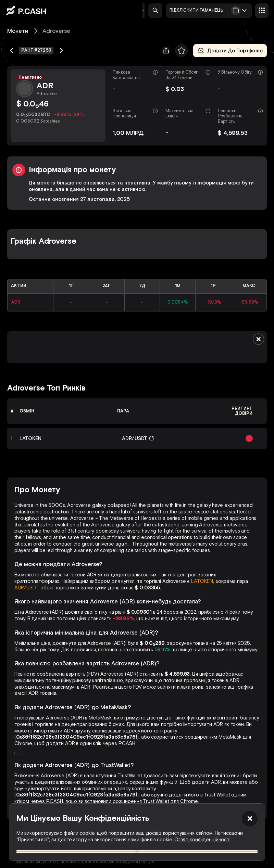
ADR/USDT (26, 588)
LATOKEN (202, 581)
